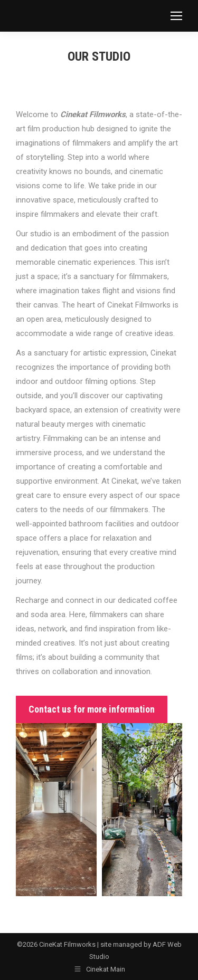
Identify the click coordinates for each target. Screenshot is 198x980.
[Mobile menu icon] (176, 16)
